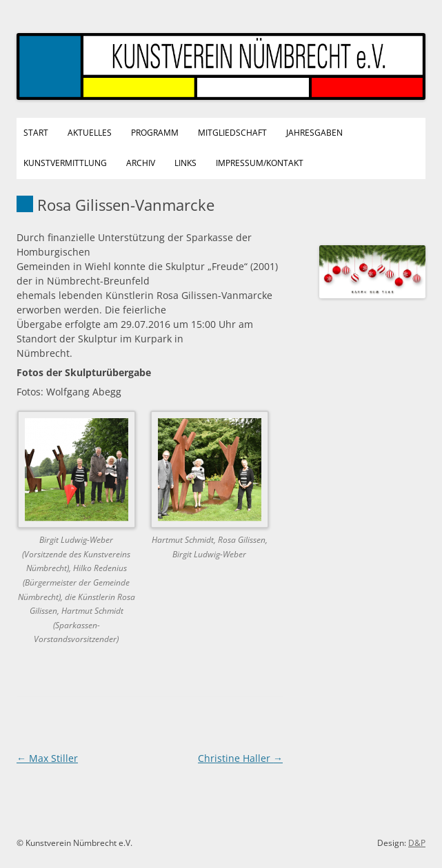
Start (36, 133)
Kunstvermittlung (65, 163)
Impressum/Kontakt (260, 163)
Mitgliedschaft (232, 133)
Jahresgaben (314, 133)
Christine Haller (240, 758)
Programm (155, 133)
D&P (417, 843)
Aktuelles (90, 133)
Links (185, 163)
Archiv (141, 163)
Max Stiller (47, 758)
